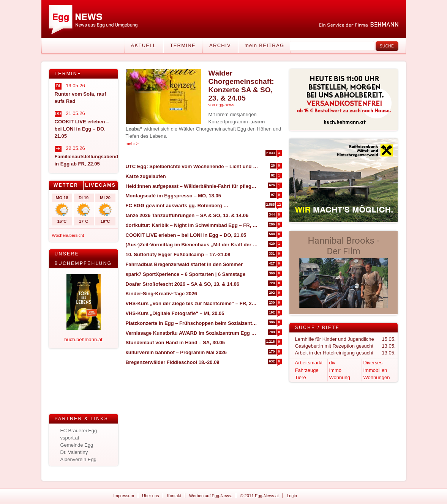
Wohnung (340, 377)
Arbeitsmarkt (309, 363)
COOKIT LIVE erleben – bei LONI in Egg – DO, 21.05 (186, 235)
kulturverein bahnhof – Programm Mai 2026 (176, 352)
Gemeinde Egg (77, 445)
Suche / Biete (317, 328)
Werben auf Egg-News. (211, 496)
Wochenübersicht (68, 235)
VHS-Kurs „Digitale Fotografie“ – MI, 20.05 (175, 313)
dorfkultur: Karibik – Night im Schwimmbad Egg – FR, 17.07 (192, 225)
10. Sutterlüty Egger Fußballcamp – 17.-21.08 (178, 254)
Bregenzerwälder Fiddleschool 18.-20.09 (173, 362)
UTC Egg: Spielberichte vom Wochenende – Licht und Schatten (192, 166)
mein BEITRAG (264, 45)
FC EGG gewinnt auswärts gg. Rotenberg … (177, 206)
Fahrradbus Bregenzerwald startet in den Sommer (184, 264)
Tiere (301, 377)
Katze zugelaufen (146, 176)
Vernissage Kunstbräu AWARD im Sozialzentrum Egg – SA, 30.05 (192, 333)
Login (292, 496)
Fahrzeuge (307, 370)
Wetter (66, 185)
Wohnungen (377, 377)
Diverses (373, 363)
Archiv (220, 45)
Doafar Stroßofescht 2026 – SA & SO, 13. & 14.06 (182, 284)
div (332, 363)
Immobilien (375, 370)
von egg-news (222, 105)
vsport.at (70, 438)
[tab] (66, 185)
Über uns (151, 496)
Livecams (100, 185)
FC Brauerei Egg (79, 431)
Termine (183, 45)
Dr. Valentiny (74, 452)
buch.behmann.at (83, 339)
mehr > (132, 143)
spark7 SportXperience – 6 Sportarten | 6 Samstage (186, 274)
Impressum (124, 496)
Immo (336, 370)
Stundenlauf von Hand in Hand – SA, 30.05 (175, 343)
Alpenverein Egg (78, 459)
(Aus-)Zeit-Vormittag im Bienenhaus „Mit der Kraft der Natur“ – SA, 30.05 (192, 245)
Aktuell (144, 45)
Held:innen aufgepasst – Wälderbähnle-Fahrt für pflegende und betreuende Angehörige (192, 186)
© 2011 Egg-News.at (259, 496)
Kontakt (174, 496)
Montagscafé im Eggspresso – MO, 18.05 (173, 196)
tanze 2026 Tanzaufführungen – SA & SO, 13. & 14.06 (187, 215)
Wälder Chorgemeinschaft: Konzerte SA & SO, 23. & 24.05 (241, 86)
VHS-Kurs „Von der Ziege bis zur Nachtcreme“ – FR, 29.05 (192, 303)
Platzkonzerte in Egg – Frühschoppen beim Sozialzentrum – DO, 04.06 (192, 323)
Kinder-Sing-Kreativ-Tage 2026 (161, 294)
